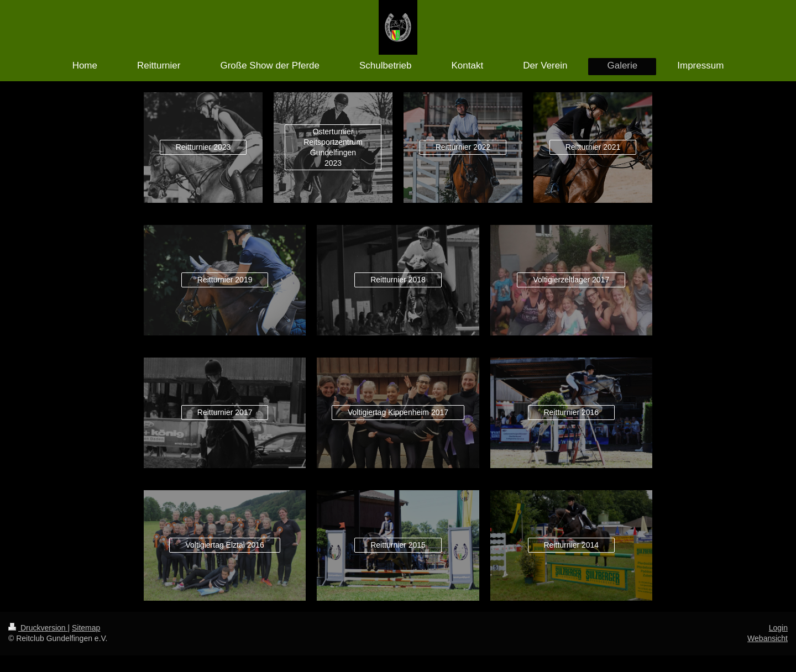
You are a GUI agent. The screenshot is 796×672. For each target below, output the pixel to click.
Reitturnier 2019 (225, 280)
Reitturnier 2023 (203, 147)
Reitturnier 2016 (572, 412)
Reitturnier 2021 (593, 147)
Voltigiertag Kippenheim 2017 (398, 412)
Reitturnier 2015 (398, 545)
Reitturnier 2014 (572, 545)
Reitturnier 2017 (225, 412)
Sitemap (86, 628)
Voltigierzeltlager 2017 (571, 280)
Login (778, 628)
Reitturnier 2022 (463, 147)
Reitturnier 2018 (398, 280)
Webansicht (768, 638)
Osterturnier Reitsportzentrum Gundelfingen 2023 (333, 147)
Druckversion (38, 628)
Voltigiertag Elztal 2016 (224, 545)
